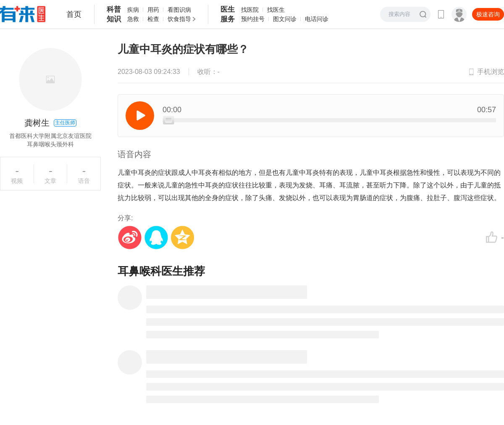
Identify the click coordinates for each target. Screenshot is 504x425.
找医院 (250, 10)
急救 (133, 19)
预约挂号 (253, 19)
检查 (153, 19)
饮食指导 (179, 19)
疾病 (133, 10)
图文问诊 (285, 19)
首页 (74, 14)
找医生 (276, 10)
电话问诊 (317, 19)
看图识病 (179, 10)
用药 (153, 10)
